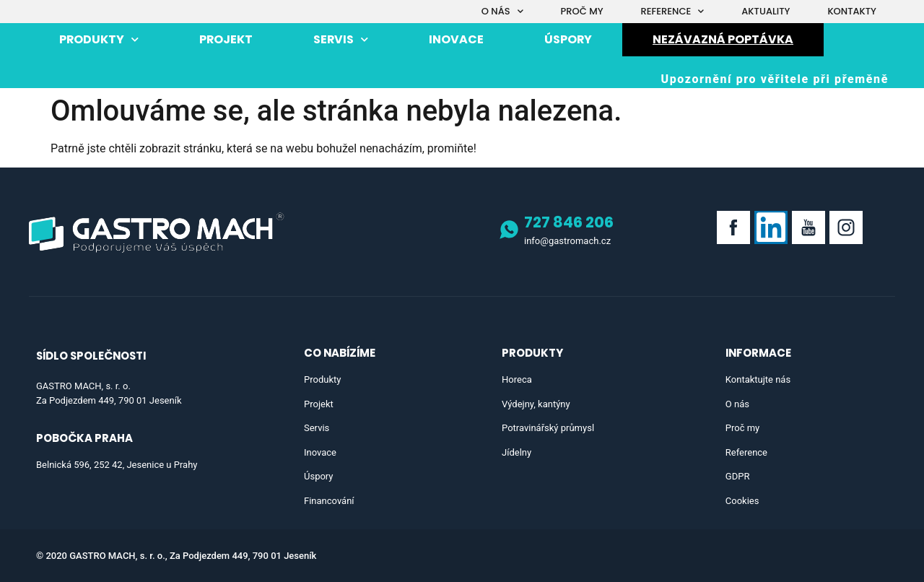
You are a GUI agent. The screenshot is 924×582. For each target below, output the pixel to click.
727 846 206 (569, 222)
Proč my (582, 11)
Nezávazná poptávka (723, 39)
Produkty (99, 39)
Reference (673, 11)
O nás (502, 11)
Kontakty (852, 11)
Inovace (456, 39)
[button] (775, 79)
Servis (341, 39)
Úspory (568, 39)
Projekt (226, 39)
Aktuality (766, 11)
